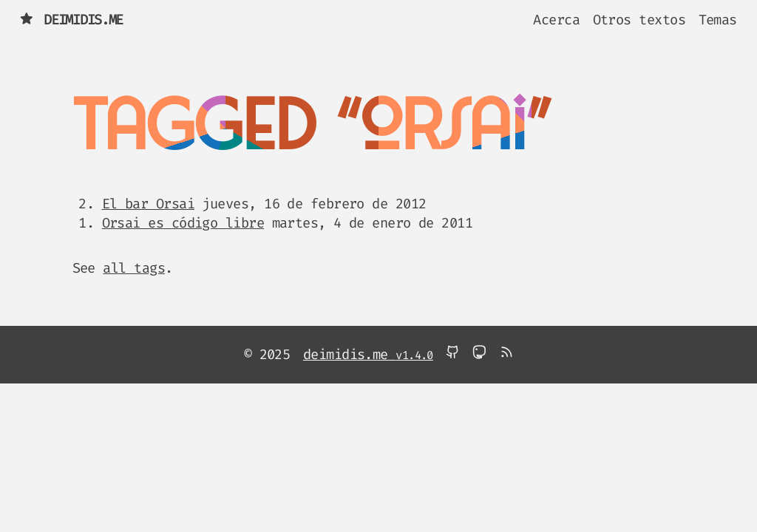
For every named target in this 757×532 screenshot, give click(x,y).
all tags (134, 268)
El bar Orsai (148, 204)
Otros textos (639, 20)
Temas (718, 20)
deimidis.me (71, 20)
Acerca (556, 20)
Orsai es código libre (183, 223)
